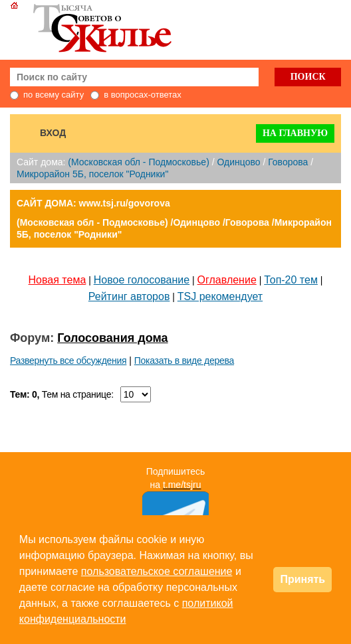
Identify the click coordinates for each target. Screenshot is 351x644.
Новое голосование (142, 280)
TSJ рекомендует (220, 296)
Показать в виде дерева (184, 361)
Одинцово (238, 162)
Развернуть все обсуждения (68, 361)
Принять (302, 579)
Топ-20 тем (291, 280)
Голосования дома (112, 338)
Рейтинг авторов (129, 296)
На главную (295, 133)
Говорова (288, 162)
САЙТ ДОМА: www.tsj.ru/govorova (93, 203)
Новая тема (58, 280)
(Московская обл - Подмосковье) (138, 162)
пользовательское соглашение (157, 571)
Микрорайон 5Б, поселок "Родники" (92, 174)
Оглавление (227, 280)
